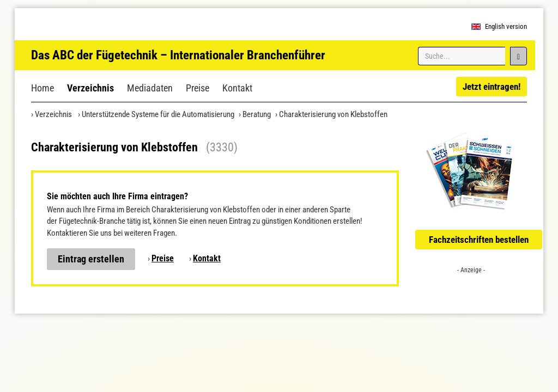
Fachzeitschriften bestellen (479, 240)
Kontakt (237, 88)
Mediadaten (150, 88)
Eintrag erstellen (91, 259)
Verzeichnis (90, 88)
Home (43, 88)
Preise (198, 88)
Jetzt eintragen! (492, 87)
